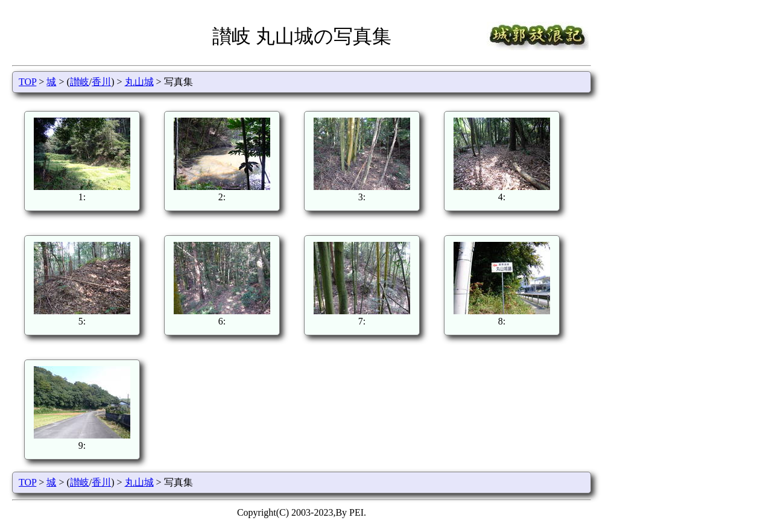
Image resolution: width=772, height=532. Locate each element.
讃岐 (80, 82)
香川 (101, 82)
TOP (27, 82)
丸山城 (139, 82)
